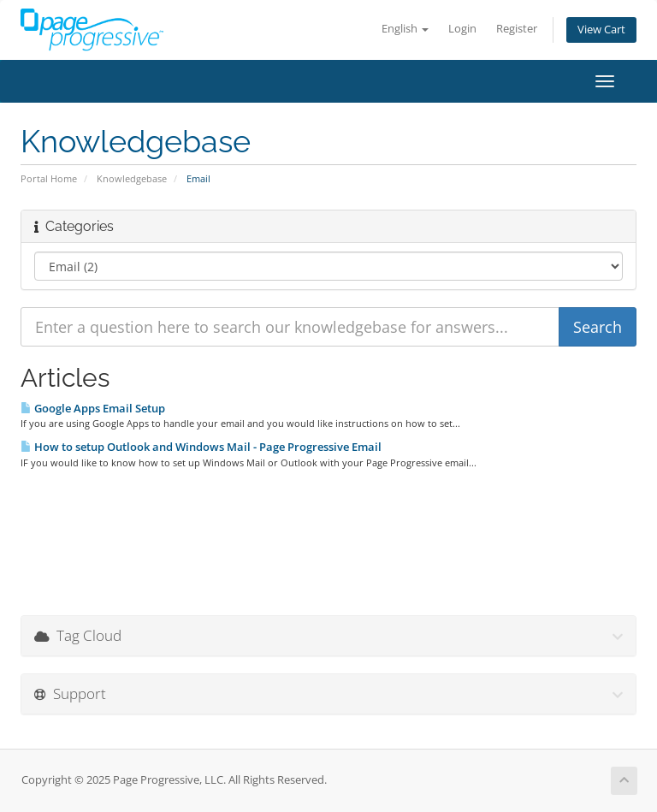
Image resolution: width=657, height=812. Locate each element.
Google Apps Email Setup (93, 408)
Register (517, 29)
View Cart (601, 30)
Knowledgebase (132, 178)
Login (462, 29)
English (405, 29)
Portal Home (49, 178)
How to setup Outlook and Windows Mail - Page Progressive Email (201, 447)
